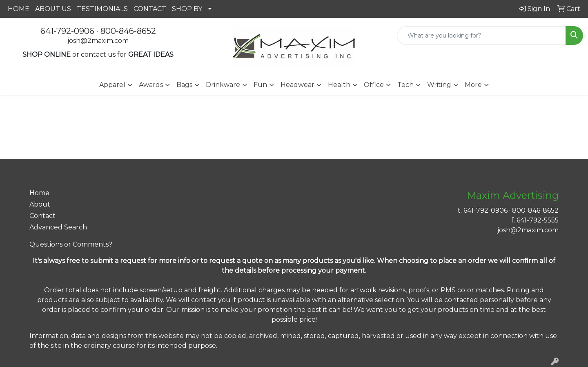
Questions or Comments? (71, 244)
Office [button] (374, 85)
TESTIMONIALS (102, 9)
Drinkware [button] (223, 85)
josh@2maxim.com (98, 41)
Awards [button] (151, 85)
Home (39, 193)
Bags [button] (184, 85)
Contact (42, 216)
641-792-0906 (67, 31)
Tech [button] (405, 85)
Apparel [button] (112, 85)
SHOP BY (187, 9)
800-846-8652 (128, 31)
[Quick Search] (481, 36)
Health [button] (339, 85)
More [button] (473, 85)
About (40, 204)
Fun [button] (260, 85)
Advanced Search (58, 227)
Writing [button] (439, 85)
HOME (19, 9)
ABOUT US (53, 9)
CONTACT (150, 9)
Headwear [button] (297, 85)
